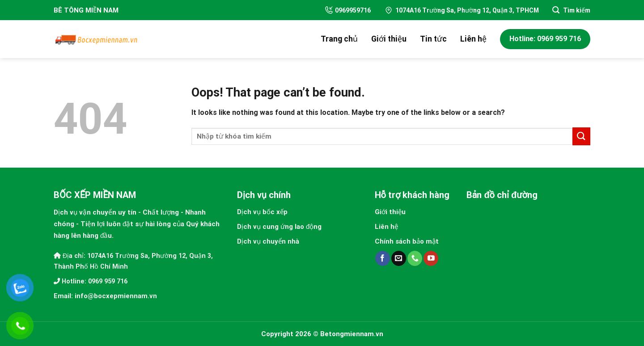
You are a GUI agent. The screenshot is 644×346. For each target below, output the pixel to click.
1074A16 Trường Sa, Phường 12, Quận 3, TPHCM (462, 10)
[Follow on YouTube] (431, 258)
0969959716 (348, 10)
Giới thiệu (389, 39)
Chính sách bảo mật (407, 241)
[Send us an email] (399, 258)
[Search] (571, 10)
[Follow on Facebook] (383, 258)
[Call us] (415, 258)
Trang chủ (339, 39)
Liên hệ (473, 39)
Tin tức (433, 39)
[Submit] (581, 136)
